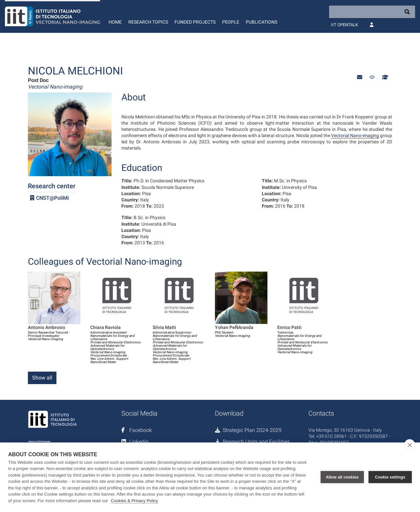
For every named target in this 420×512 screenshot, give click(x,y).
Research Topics (148, 22)
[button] (360, 77)
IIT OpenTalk (345, 25)
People (231, 22)
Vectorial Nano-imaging (355, 135)
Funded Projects (195, 22)
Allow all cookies (342, 477)
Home (115, 22)
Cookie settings (390, 477)
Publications (262, 22)
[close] (410, 445)
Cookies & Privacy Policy (135, 501)
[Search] (372, 12)
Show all (42, 378)
